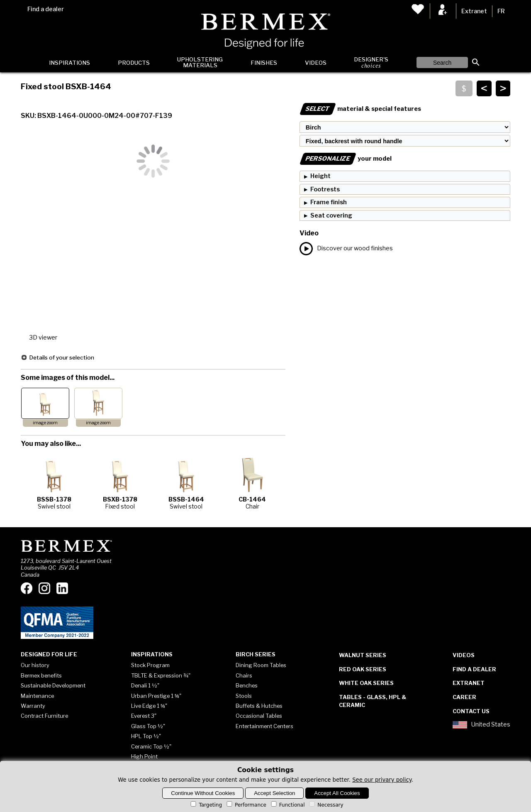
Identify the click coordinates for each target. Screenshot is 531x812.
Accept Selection (274, 793)
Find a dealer (46, 9)
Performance (246, 805)
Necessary (325, 805)
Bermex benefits (41, 675)
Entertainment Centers (264, 726)
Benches (247, 685)
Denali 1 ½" (145, 685)
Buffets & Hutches (259, 706)
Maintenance (37, 696)
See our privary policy (382, 780)
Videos (316, 63)
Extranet (474, 11)
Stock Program (150, 665)
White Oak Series (366, 683)
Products (134, 63)
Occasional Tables (259, 716)
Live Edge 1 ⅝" (149, 706)
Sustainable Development (53, 685)
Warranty (33, 706)
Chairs (244, 675)
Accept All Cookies (337, 793)
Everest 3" (144, 716)
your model (346, 159)
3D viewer (43, 338)
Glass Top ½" (148, 726)
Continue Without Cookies (203, 793)
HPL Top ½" (146, 736)
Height (320, 176)
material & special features (360, 109)
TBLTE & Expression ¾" (161, 675)
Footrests (325, 189)
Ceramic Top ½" (151, 746)
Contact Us (471, 711)
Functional (287, 805)
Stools (244, 696)
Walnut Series (363, 655)
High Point (144, 756)
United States (481, 725)
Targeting (206, 805)
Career (464, 697)
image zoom (45, 423)
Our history (35, 665)
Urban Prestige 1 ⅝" (156, 696)
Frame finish (329, 202)
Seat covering (331, 215)
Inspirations (69, 63)
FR (501, 11)
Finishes (264, 63)
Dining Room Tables (261, 665)
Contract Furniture (44, 716)
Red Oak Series (363, 669)
